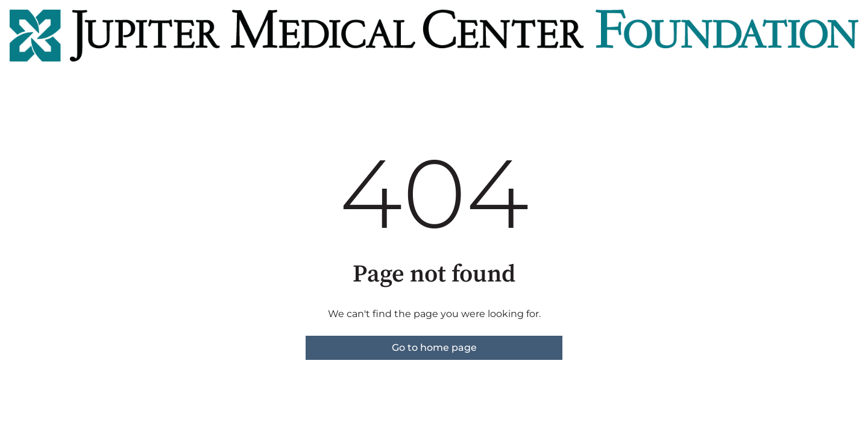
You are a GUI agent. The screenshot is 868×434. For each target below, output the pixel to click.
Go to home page (434, 348)
